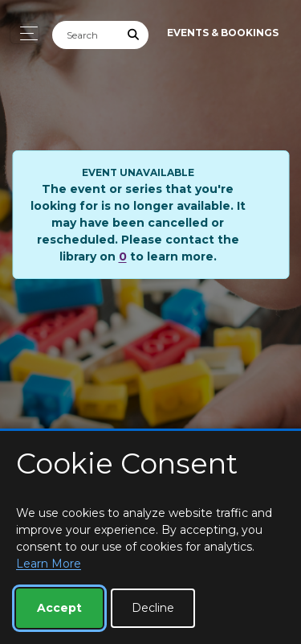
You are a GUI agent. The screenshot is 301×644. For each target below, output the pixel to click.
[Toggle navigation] (24, 33)
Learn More (49, 564)
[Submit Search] (134, 35)
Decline (153, 608)
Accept (59, 608)
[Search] (86, 35)
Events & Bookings (223, 33)
